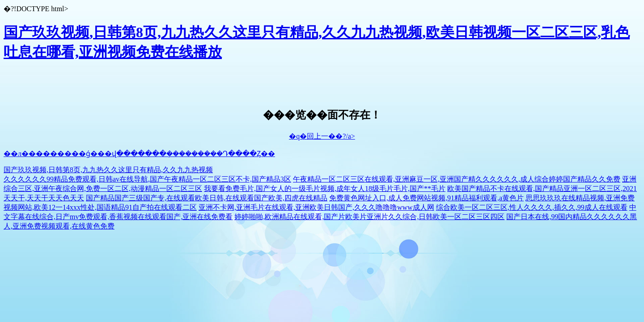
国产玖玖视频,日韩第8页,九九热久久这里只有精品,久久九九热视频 (108, 170)
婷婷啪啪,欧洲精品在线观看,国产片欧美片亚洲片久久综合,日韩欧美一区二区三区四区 (369, 217)
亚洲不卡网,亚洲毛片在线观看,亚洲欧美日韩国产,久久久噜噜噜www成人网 (316, 207)
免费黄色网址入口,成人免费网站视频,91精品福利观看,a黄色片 (426, 198)
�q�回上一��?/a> (322, 136)
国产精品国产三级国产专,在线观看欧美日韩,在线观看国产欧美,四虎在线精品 (207, 198)
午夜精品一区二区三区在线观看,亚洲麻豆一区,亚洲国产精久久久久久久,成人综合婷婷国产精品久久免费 (457, 179)
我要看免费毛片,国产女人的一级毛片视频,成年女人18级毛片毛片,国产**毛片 (325, 189)
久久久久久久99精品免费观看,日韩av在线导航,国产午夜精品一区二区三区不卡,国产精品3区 (147, 179)
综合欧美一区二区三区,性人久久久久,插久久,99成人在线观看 (532, 207)
